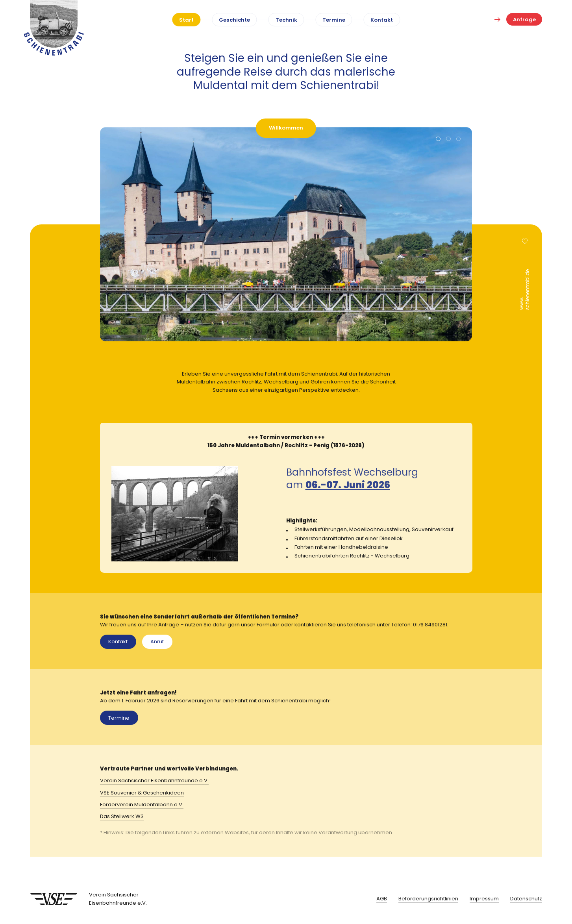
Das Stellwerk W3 (122, 816)
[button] (438, 139)
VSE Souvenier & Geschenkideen (142, 793)
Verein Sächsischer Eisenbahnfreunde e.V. (154, 780)
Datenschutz (526, 899)
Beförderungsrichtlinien (428, 899)
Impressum (484, 899)
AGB (382, 899)
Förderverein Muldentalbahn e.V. (142, 805)
